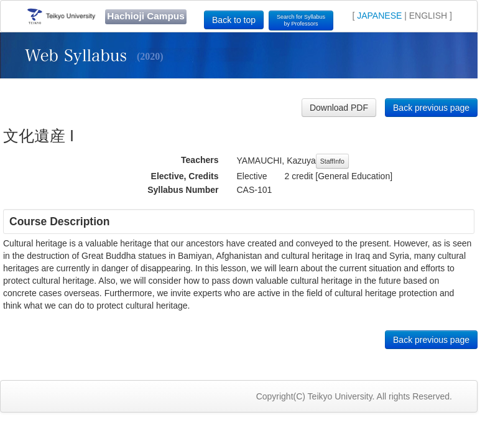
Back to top (234, 20)
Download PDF (339, 108)
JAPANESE (379, 16)
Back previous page (431, 108)
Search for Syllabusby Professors (301, 20)
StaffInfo (332, 161)
